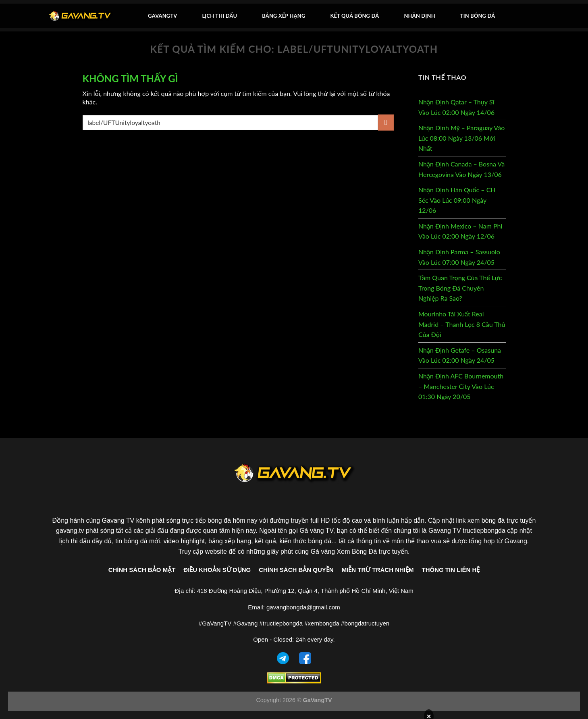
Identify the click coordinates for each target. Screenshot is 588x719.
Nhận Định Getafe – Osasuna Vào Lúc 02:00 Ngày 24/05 (460, 355)
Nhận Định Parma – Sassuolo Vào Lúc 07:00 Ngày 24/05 (459, 257)
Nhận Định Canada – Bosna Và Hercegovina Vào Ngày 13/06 (461, 169)
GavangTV (162, 16)
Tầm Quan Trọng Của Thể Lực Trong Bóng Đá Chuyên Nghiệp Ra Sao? (460, 288)
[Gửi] (386, 122)
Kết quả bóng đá (354, 16)
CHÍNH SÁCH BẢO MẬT (142, 570)
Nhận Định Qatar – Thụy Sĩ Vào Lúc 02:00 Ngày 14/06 (456, 107)
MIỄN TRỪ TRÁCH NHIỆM (378, 570)
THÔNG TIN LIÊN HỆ (451, 570)
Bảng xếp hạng (284, 16)
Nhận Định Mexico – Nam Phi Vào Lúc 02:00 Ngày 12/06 (460, 231)
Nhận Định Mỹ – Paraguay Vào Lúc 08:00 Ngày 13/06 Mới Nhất (461, 138)
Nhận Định (420, 16)
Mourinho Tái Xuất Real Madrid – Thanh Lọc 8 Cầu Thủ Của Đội (462, 324)
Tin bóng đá (478, 16)
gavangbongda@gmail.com (303, 607)
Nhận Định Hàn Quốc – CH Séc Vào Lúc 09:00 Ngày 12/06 (457, 200)
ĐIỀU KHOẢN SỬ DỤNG (217, 570)
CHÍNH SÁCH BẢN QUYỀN (296, 570)
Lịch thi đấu (219, 16)
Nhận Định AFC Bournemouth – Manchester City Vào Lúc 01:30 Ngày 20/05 (461, 386)
